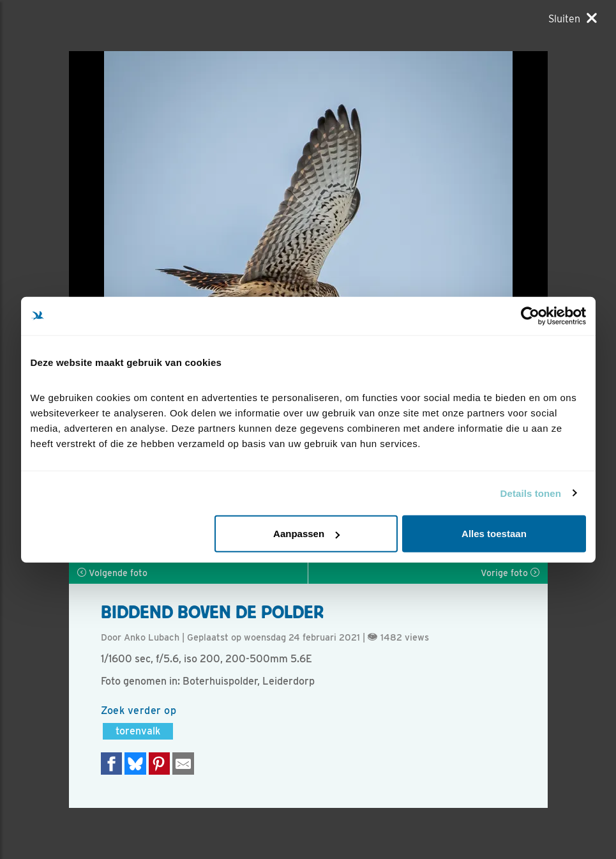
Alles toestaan (494, 534)
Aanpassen (306, 534)
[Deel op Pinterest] (160, 764)
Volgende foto (112, 573)
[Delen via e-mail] (183, 764)
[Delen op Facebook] (112, 764)
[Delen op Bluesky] (135, 764)
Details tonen (531, 493)
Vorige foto (510, 573)
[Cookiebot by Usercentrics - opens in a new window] (530, 315)
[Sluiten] (573, 19)
